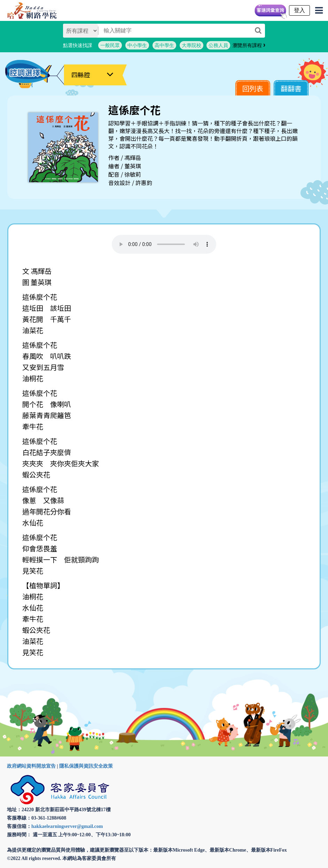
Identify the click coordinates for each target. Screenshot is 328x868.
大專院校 (192, 45)
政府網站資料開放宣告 (31, 766)
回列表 (253, 88)
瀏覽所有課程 (249, 45)
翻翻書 (291, 88)
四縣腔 (81, 75)
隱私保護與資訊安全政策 (86, 766)
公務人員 (218, 45)
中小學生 (137, 45)
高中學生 (164, 45)
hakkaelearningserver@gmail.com (67, 826)
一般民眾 (110, 45)
